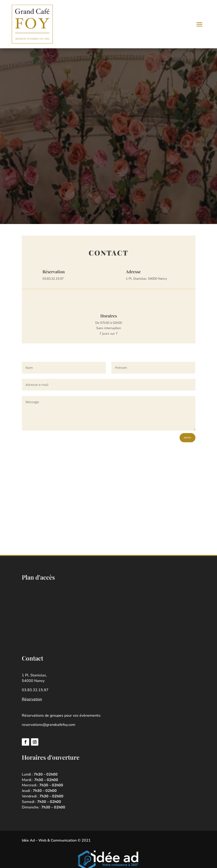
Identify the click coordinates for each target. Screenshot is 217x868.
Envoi (187, 438)
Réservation (32, 700)
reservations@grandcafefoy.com (49, 726)
